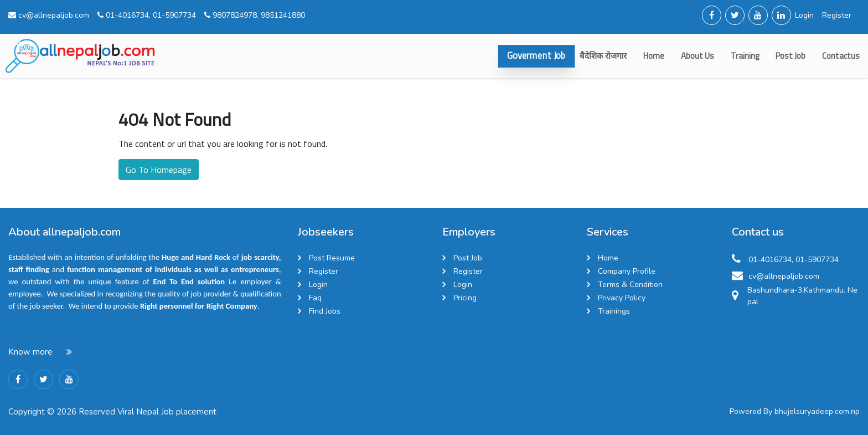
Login (804, 15)
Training (745, 56)
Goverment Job (536, 56)
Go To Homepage (159, 170)
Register (837, 15)
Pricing (465, 298)
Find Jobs (325, 311)
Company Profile (627, 271)
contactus (841, 56)
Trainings (614, 311)
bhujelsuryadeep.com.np (817, 411)
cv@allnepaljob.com (49, 15)
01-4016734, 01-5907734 (147, 15)
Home (654, 56)
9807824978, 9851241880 (255, 15)
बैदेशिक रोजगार (603, 56)
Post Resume (332, 258)
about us (697, 56)
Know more (30, 352)
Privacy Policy (622, 298)
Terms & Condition (630, 285)
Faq (315, 298)
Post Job (790, 56)
